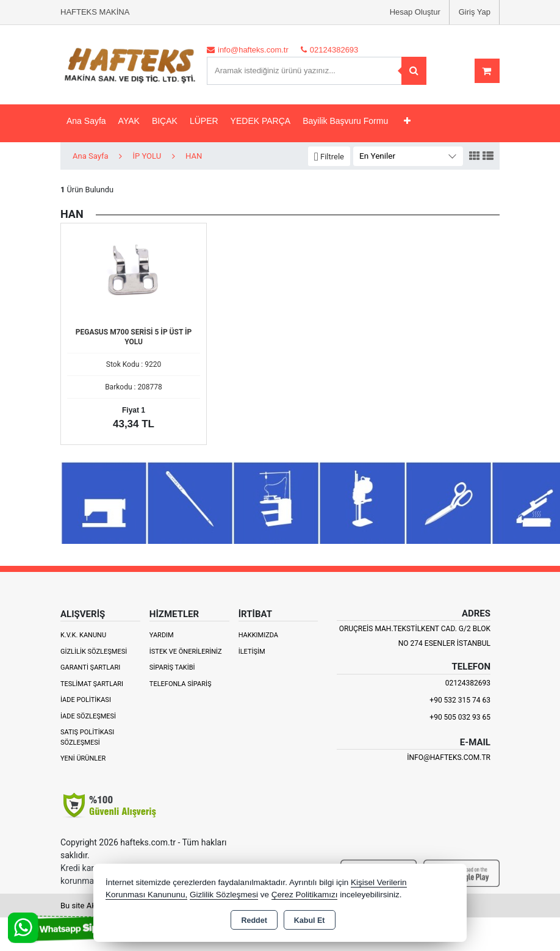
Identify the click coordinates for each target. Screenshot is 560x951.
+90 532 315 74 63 (460, 700)
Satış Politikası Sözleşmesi (87, 737)
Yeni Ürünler (83, 758)
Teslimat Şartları (92, 684)
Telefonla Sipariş (181, 684)
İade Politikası (86, 700)
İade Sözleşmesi (88, 716)
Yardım (162, 635)
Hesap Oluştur (415, 12)
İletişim (252, 652)
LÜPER (204, 121)
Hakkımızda (258, 635)
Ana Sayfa (86, 121)
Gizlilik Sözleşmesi (94, 652)
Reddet (254, 920)
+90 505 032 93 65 (460, 717)
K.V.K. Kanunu (83, 635)
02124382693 (468, 683)
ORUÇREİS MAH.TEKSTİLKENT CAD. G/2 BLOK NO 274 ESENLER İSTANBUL (415, 636)
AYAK (129, 121)
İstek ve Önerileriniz (186, 652)
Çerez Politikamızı (305, 895)
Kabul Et (310, 920)
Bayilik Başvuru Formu (345, 121)
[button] (329, 157)
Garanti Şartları (90, 667)
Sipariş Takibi (172, 667)
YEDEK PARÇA (261, 121)
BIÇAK (165, 121)
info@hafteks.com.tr (449, 758)
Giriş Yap (475, 12)
